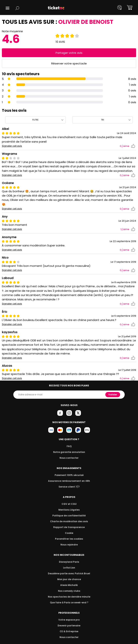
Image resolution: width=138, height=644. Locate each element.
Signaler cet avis (12, 146)
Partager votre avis (69, 53)
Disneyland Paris (69, 557)
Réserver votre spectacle (69, 63)
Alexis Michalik (69, 581)
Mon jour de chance (69, 575)
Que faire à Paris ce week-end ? (69, 598)
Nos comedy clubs (69, 586)
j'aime (127, 146)
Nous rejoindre (69, 540)
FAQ (69, 442)
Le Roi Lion (69, 563)
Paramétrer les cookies (69, 534)
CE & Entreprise (69, 627)
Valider (113, 390)
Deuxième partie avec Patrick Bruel (69, 569)
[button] (8, 8)
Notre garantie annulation (69, 448)
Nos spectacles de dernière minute (69, 592)
